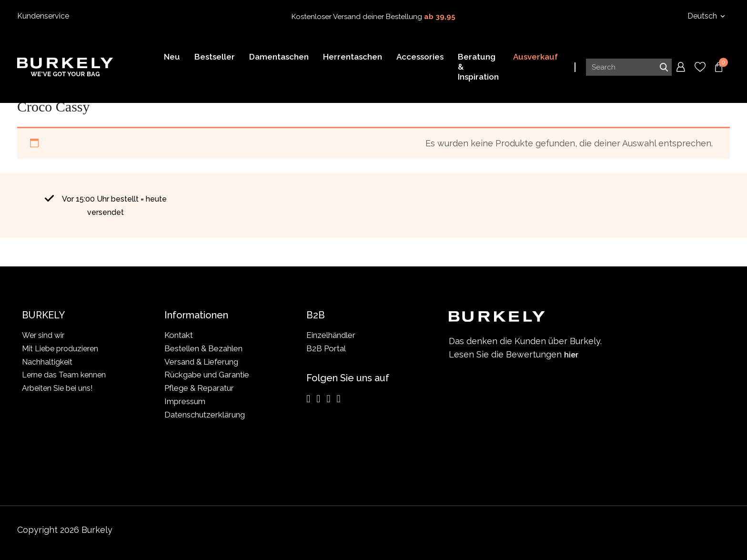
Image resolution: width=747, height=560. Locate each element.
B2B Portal (326, 348)
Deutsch (703, 16)
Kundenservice (43, 16)
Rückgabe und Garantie (207, 375)
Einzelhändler (331, 335)
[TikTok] (338, 399)
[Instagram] (308, 399)
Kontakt (179, 335)
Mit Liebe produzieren (62, 348)
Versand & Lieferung (201, 362)
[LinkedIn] (328, 399)
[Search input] (629, 69)
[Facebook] (318, 399)
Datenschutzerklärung (205, 415)
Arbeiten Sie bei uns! (59, 388)
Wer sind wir (44, 335)
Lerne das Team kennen (66, 375)
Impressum (185, 401)
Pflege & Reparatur (199, 388)
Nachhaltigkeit (48, 362)
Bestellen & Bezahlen (203, 348)
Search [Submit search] (664, 69)
